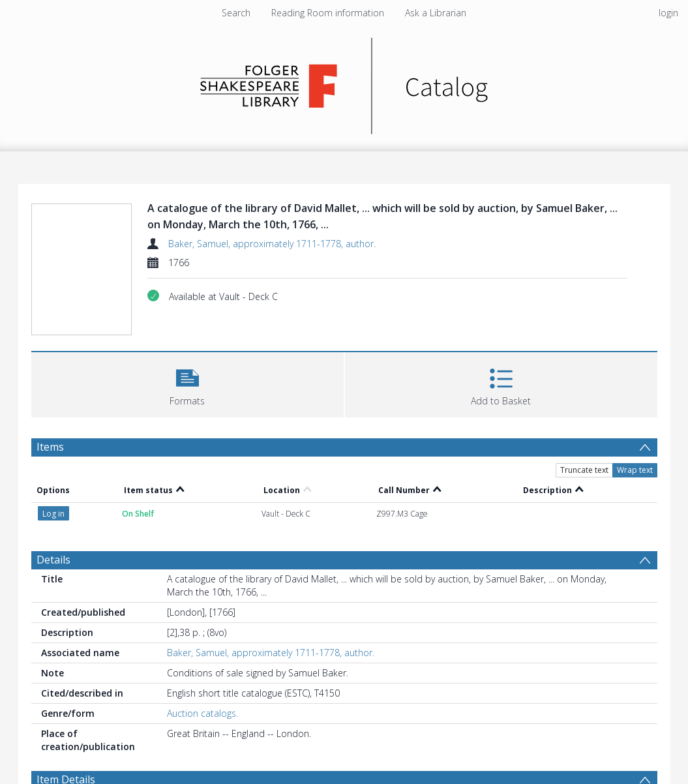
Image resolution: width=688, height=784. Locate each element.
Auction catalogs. (202, 713)
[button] (187, 383)
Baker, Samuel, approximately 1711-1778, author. (272, 244)
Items (50, 447)
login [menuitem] (668, 13)
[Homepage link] (344, 83)
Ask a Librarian (436, 13)
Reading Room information (328, 13)
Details (53, 560)
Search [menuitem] (236, 13)
